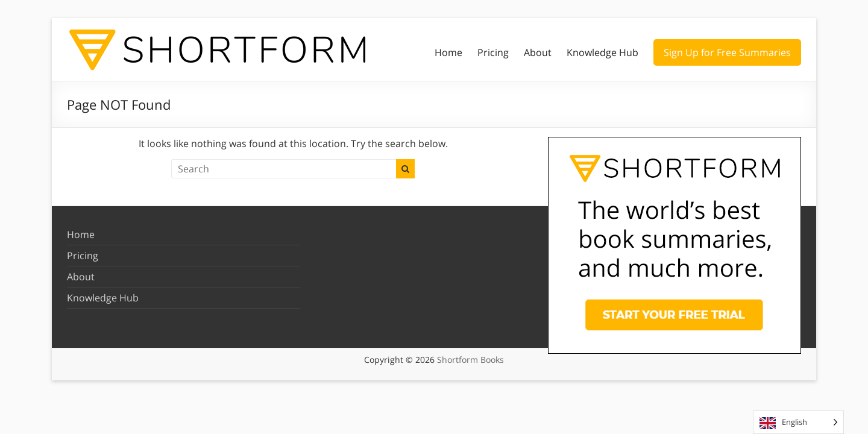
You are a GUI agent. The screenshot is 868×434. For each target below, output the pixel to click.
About (538, 52)
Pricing (493, 52)
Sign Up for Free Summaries (727, 52)
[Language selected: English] (798, 422)
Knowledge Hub (602, 52)
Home (448, 52)
